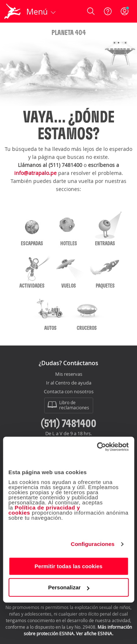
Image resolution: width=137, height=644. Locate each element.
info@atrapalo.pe (35, 173)
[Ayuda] (108, 11)
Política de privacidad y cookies (44, 510)
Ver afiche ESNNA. (95, 633)
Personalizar (69, 587)
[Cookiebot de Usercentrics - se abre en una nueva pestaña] (98, 447)
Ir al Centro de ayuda (69, 383)
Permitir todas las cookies (69, 566)
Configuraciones (93, 544)
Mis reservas (69, 374)
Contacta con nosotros (69, 392)
